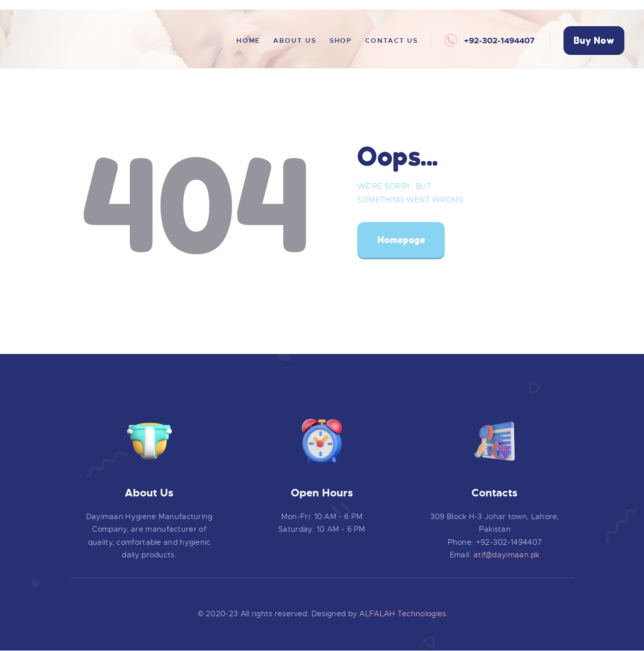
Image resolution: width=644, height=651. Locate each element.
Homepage (401, 240)
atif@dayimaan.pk (507, 555)
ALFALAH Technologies (403, 614)
